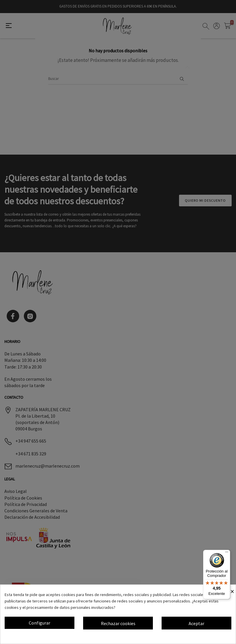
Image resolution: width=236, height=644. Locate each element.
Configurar (40, 623)
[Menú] (227, 553)
